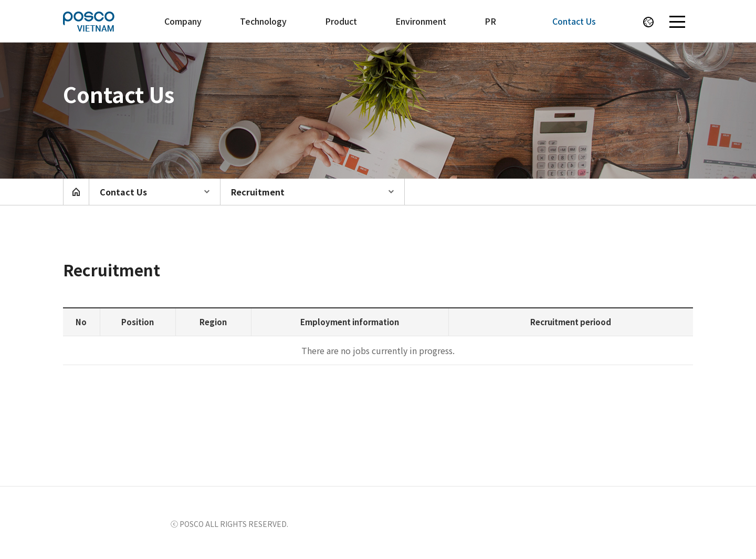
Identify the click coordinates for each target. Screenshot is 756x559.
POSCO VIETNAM (102, 21)
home (76, 192)
